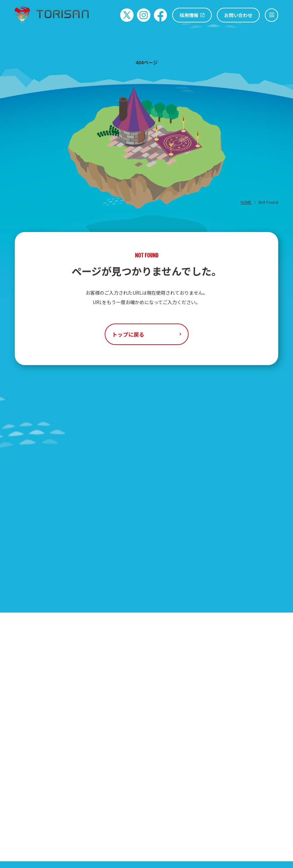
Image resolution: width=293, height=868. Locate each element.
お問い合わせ (238, 15)
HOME (246, 202)
